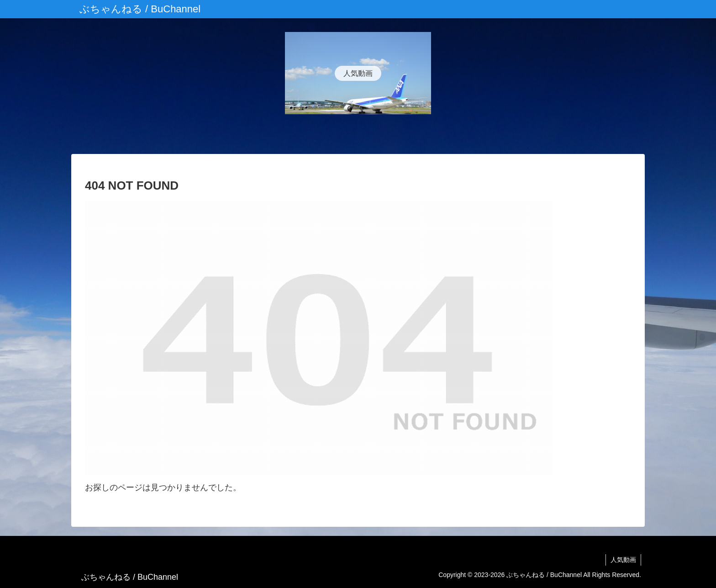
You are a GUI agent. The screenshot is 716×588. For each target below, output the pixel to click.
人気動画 (623, 560)
